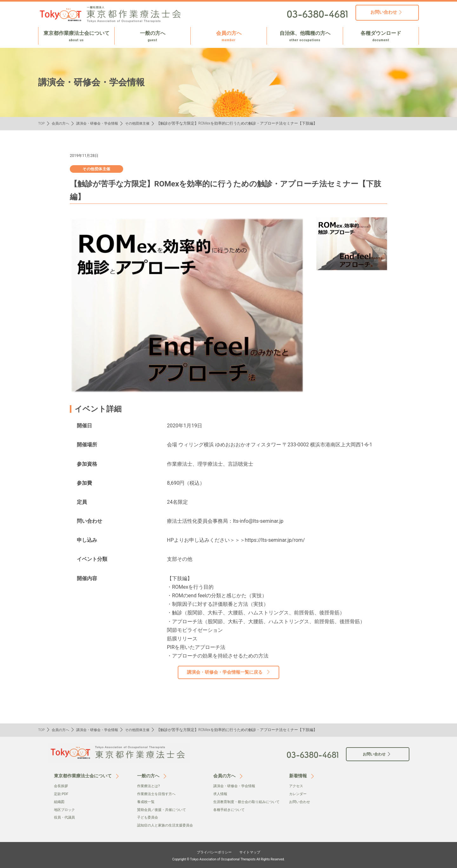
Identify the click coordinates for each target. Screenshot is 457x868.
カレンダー (299, 794)
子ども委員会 (149, 817)
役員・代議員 (65, 817)
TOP (42, 123)
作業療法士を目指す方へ (158, 794)
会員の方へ (229, 36)
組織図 (60, 801)
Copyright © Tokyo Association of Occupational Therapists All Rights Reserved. (228, 858)
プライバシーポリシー (211, 851)
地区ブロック (65, 809)
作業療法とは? (149, 786)
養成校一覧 (147, 801)
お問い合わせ (301, 801)
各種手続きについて (230, 816)
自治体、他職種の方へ (305, 36)
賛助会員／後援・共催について (164, 809)
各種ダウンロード (381, 36)
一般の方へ (152, 36)
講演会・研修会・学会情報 (101, 123)
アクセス (297, 786)
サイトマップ (255, 851)
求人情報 (221, 794)
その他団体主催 (144, 123)
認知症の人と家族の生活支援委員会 (168, 825)
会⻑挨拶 (62, 786)
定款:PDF (62, 794)
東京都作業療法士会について (76, 36)
